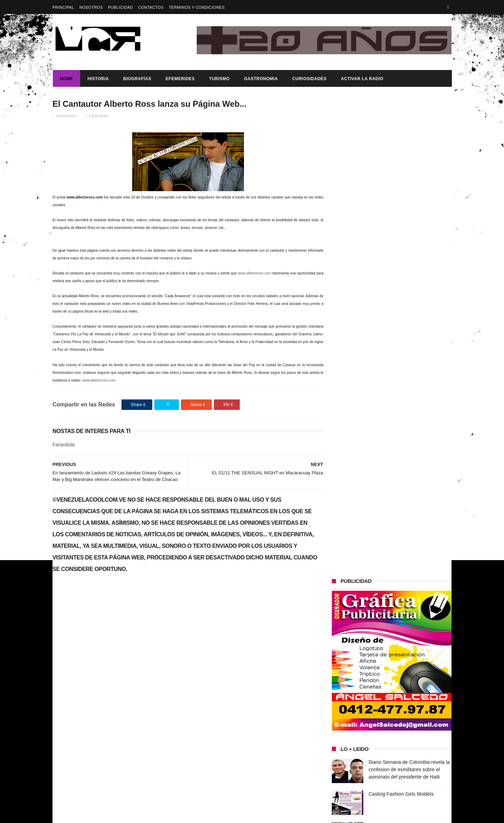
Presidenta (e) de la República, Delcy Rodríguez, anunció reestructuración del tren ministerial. (409, 442)
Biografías (137, 79)
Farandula (98, 116)
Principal (63, 7)
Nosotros (91, 7)
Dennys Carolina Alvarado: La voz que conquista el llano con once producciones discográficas (405, 538)
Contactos (151, 7)
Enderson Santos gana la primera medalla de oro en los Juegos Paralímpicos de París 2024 (405, 355)
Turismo (219, 79)
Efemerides (180, 79)
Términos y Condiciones (197, 7)
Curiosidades (309, 79)
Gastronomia (261, 79)
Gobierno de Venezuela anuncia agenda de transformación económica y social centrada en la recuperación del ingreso (113, 698)
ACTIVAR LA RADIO (362, 79)
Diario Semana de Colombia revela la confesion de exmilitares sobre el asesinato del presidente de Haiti (409, 292)
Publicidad (121, 7)
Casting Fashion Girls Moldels (401, 316)
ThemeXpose (177, 814)
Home (66, 79)
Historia (98, 79)
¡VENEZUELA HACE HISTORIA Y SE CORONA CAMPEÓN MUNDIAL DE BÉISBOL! (409, 506)
